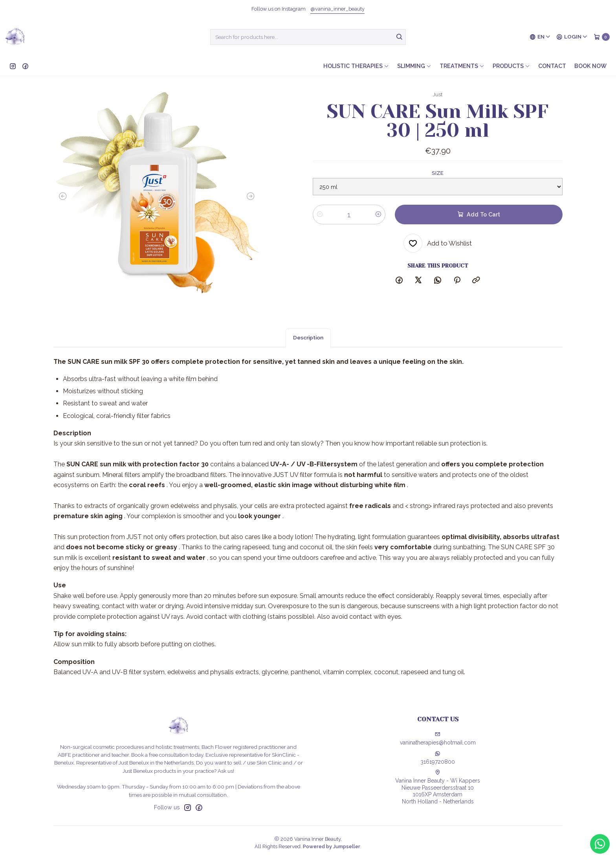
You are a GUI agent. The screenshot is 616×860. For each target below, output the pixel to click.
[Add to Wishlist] (438, 243)
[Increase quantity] (378, 215)
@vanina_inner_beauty (337, 9)
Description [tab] (308, 345)
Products (511, 66)
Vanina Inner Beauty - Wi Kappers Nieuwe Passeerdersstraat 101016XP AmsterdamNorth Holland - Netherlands (438, 787)
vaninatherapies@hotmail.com (438, 739)
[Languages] (540, 37)
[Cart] (602, 37)
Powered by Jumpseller (332, 846)
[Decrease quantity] (320, 215)
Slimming (414, 66)
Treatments (462, 66)
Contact (552, 66)
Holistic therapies (356, 66)
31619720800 (438, 758)
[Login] (572, 37)
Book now (590, 66)
